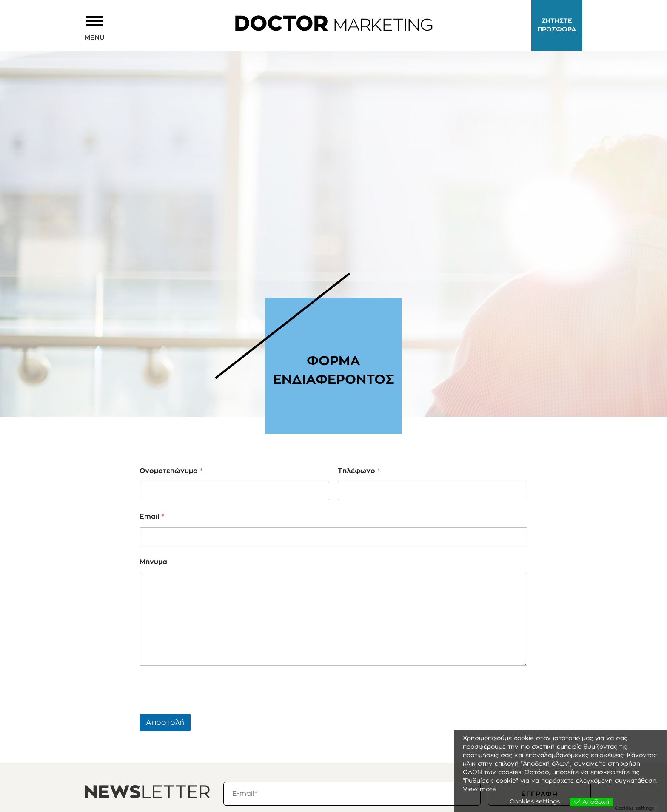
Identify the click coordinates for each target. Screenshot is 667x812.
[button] (94, 27)
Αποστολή (165, 723)
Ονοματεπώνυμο (171, 471)
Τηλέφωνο (359, 471)
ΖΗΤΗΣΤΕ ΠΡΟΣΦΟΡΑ (557, 25)
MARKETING (333, 26)
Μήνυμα (153, 562)
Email (152, 517)
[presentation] (204, 708)
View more (479, 789)
